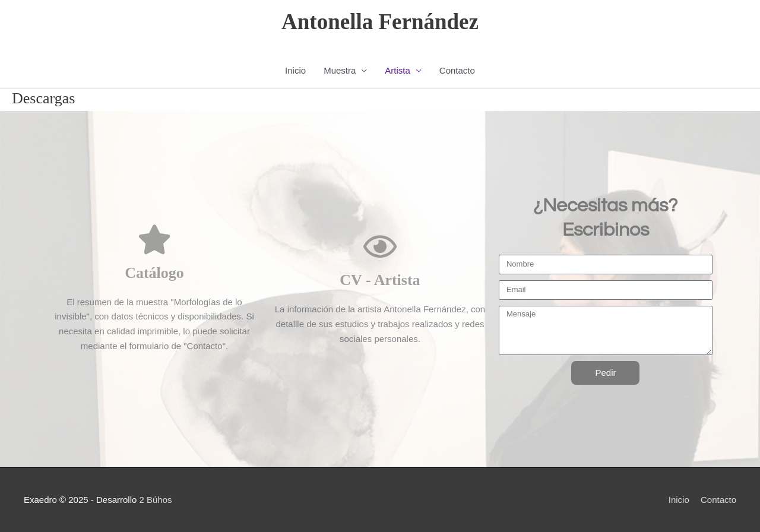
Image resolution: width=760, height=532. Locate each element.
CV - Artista (380, 280)
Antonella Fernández (380, 22)
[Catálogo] (154, 239)
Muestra (340, 70)
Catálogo (154, 273)
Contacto (457, 70)
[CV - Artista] (380, 246)
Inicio (295, 70)
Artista (398, 70)
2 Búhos (155, 500)
